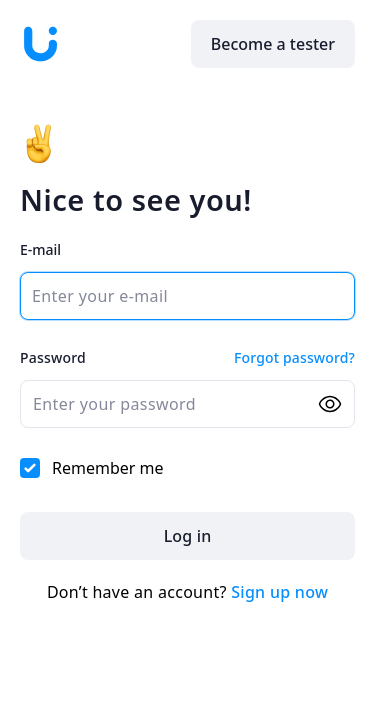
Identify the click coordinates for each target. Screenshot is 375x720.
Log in (188, 536)
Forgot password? (294, 357)
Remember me (92, 468)
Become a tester (273, 44)
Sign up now (279, 592)
